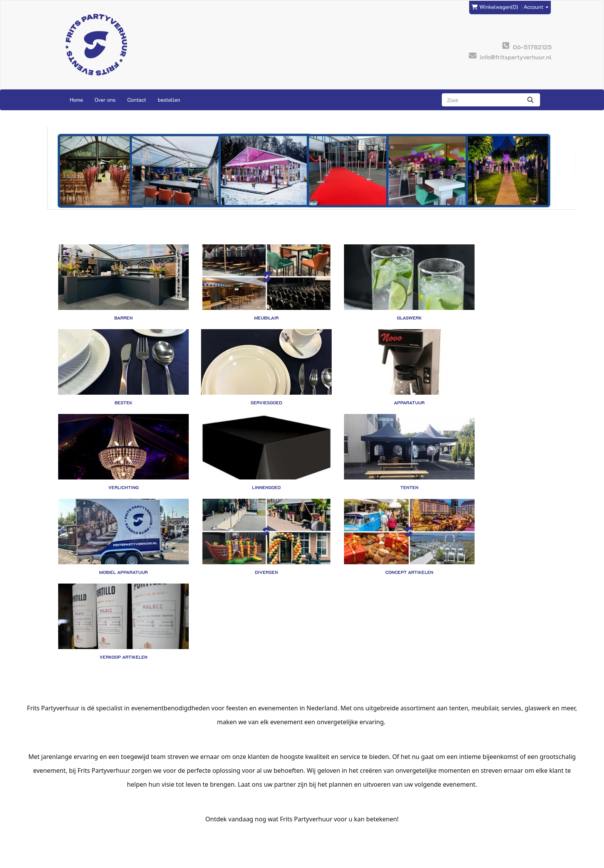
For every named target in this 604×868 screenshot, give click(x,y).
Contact (137, 100)
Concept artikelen (489, 460)
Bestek (490, 309)
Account (536, 6)
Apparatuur (240, 385)
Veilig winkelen (326, 812)
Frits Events (200, 804)
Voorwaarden (324, 820)
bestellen (169, 100)
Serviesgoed (114, 385)
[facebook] (525, 861)
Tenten (115, 460)
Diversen (365, 460)
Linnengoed (489, 385)
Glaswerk (365, 309)
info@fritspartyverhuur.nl (95, 804)
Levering (318, 804)
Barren (114, 309)
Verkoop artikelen (114, 536)
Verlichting (365, 385)
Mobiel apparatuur (239, 460)
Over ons (105, 100)
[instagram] (539, 861)
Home (76, 100)
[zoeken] (530, 100)
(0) (495, 7)
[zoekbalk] (481, 100)
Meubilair (240, 309)
